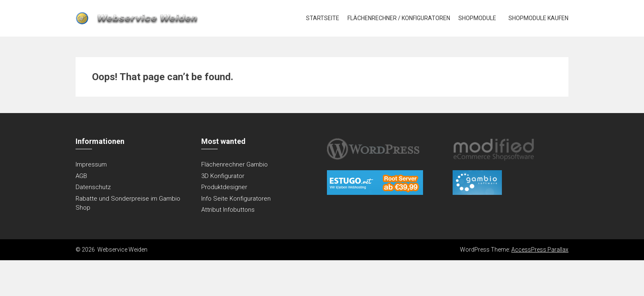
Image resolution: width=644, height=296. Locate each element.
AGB (81, 176)
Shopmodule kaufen (538, 18)
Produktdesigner (224, 187)
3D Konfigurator (223, 176)
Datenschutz (93, 187)
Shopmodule (477, 18)
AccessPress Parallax (540, 250)
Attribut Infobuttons (228, 210)
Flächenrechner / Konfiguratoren (399, 18)
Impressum (91, 164)
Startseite (323, 18)
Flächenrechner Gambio (235, 164)
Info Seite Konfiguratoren (236, 199)
